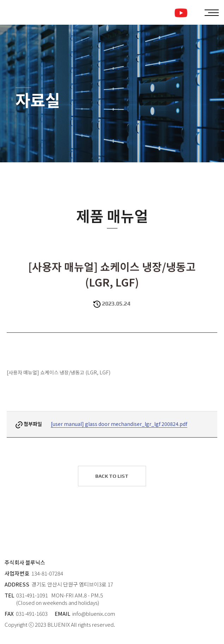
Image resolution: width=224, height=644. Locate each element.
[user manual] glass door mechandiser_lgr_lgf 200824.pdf (119, 424)
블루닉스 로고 (36, 12)
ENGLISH (193, 13)
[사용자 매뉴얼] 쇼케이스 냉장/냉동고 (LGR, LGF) (59, 372)
